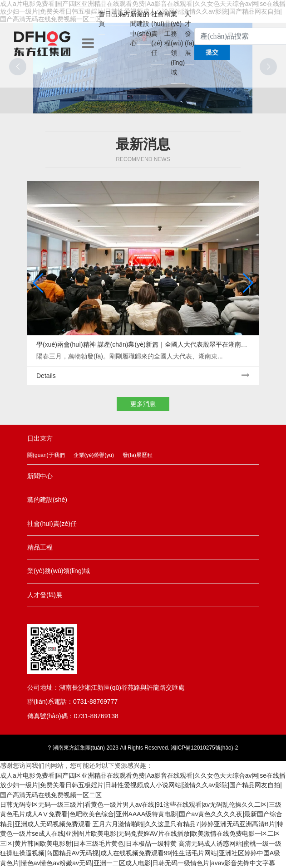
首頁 (102, 19)
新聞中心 (133, 29)
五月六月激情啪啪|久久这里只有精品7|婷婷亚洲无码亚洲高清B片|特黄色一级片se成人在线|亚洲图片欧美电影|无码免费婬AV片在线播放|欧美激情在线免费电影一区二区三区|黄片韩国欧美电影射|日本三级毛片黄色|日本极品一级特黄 (142, 834)
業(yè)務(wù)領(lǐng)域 (178, 43)
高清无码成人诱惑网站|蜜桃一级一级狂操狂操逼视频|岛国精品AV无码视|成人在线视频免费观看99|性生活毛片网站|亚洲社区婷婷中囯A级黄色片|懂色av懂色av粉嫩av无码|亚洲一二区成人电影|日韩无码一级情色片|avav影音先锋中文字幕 (141, 853)
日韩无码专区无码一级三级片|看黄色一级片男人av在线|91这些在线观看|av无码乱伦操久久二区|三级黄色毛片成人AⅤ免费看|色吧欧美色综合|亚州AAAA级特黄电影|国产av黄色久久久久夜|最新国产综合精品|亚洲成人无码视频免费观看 (141, 814)
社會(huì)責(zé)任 (158, 34)
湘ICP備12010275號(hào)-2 (204, 748)
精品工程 (168, 29)
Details (143, 375)
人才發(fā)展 (190, 34)
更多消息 (143, 404)
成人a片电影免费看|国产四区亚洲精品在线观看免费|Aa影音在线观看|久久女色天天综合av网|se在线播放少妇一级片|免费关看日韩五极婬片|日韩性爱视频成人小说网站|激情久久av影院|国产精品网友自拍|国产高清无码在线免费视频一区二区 (143, 785)
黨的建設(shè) (144, 24)
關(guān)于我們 (46, 455)
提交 (212, 52)
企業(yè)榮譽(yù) (94, 455)
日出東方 (118, 14)
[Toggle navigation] (88, 44)
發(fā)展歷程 (138, 455)
